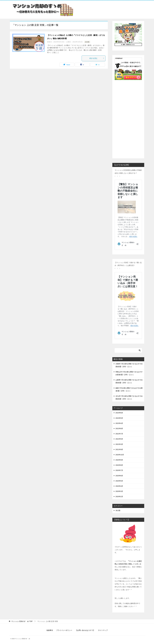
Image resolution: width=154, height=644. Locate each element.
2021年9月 (119, 449)
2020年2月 (119, 497)
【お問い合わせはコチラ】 (85, 630)
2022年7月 (119, 434)
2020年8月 (119, 465)
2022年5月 (119, 439)
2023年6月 (119, 413)
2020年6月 (119, 476)
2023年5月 (119, 418)
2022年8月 (119, 429)
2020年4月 (119, 486)
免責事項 (50, 630)
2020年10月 (120, 455)
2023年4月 (119, 423)
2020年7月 (119, 470)
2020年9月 (119, 460)
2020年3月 (119, 491)
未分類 (87, 42)
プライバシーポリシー (64, 630)
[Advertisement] (128, 117)
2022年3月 (119, 444)
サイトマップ (103, 630)
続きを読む (97, 58)
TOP (22, 621)
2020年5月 (119, 481)
